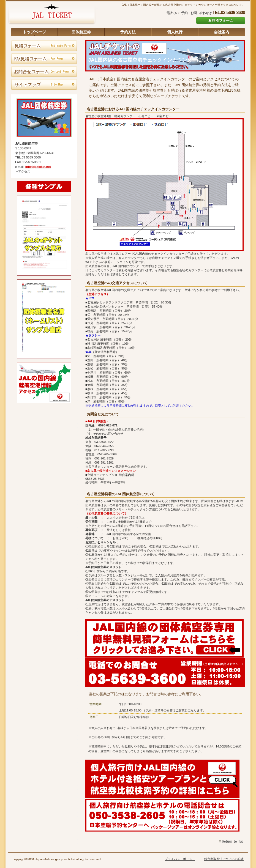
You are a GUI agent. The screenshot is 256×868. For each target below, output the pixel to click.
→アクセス (23, 171)
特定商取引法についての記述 (224, 859)
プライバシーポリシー (180, 859)
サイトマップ (44, 85)
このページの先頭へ (232, 841)
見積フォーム (44, 46)
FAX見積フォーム (44, 59)
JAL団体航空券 (52, 15)
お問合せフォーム (44, 72)
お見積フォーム (221, 20)
